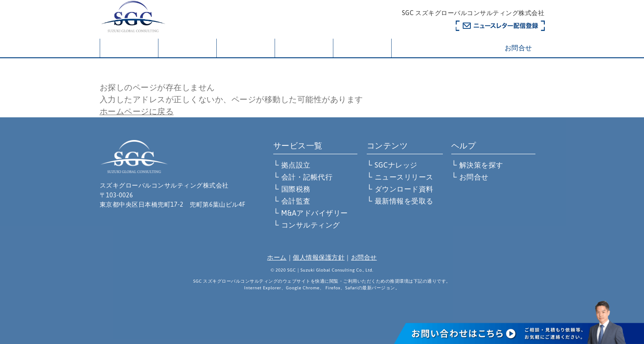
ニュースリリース (404, 177)
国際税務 (296, 189)
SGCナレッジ (396, 165)
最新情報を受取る (404, 201)
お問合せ (518, 48)
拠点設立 (296, 165)
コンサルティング (311, 225)
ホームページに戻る (137, 111)
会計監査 (296, 201)
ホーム (129, 49)
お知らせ (362, 48)
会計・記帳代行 (307, 177)
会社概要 (187, 48)
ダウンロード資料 (404, 189)
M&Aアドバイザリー (315, 213)
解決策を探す (304, 48)
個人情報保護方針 (319, 257)
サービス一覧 (245, 48)
